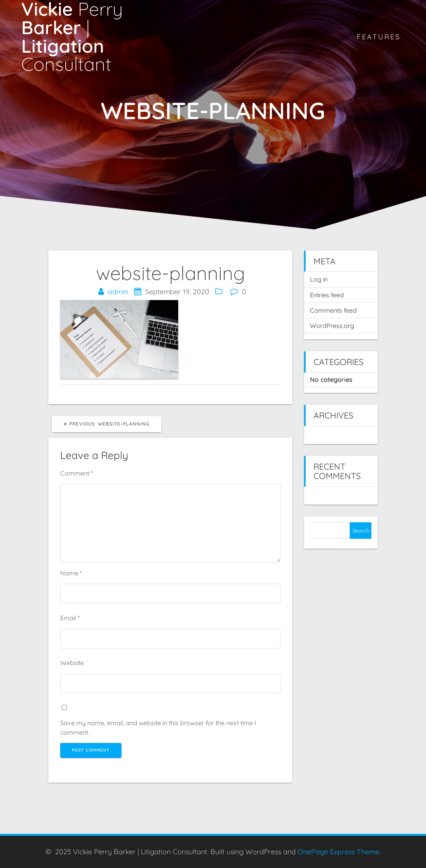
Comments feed (333, 310)
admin (118, 292)
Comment (77, 473)
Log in (319, 279)
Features (379, 37)
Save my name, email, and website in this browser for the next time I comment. (158, 728)
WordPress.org (332, 326)
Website (72, 663)
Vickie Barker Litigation (72, 37)
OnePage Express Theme (338, 852)
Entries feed (327, 295)
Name (71, 573)
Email (70, 618)
